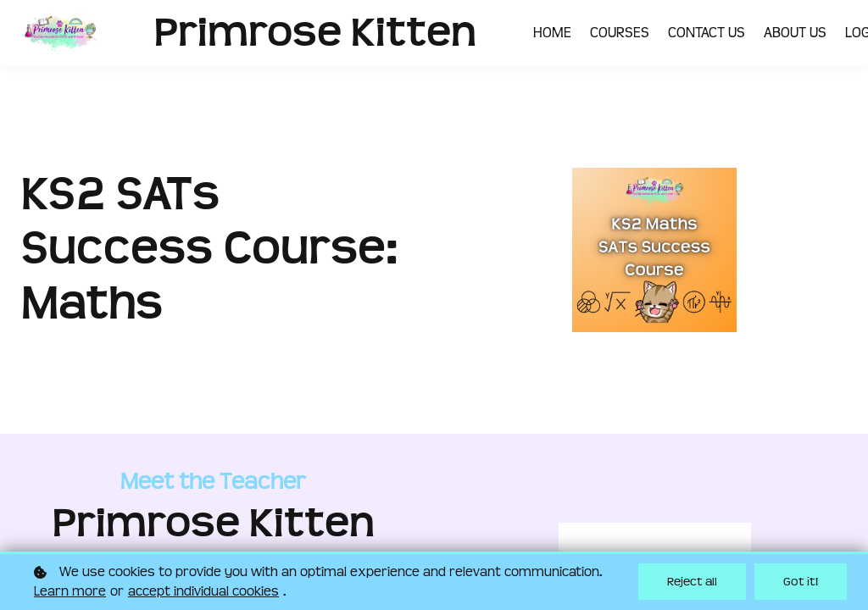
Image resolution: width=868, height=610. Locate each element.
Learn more (70, 591)
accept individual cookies (203, 591)
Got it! (801, 582)
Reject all (692, 582)
